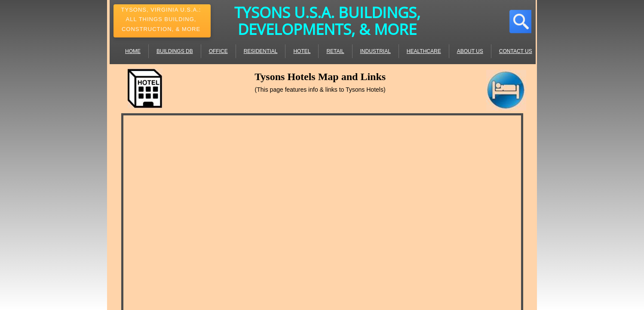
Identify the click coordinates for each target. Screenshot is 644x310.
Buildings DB (175, 51)
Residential (261, 51)
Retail (335, 51)
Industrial (376, 51)
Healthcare (424, 51)
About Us (470, 51)
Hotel (302, 51)
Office (218, 51)
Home (133, 51)
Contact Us (516, 51)
